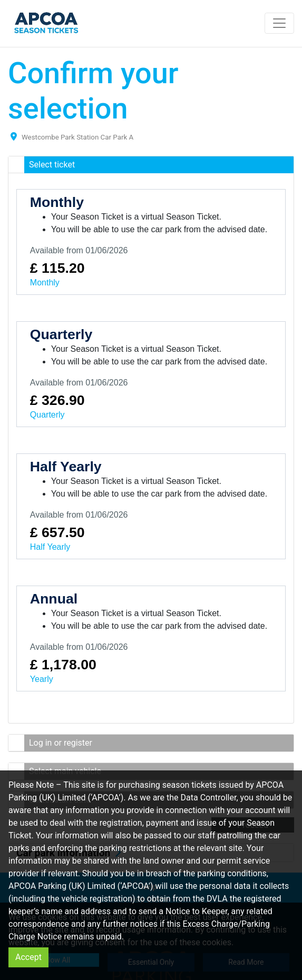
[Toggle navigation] (279, 23)
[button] (151, 165)
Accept (28, 957)
